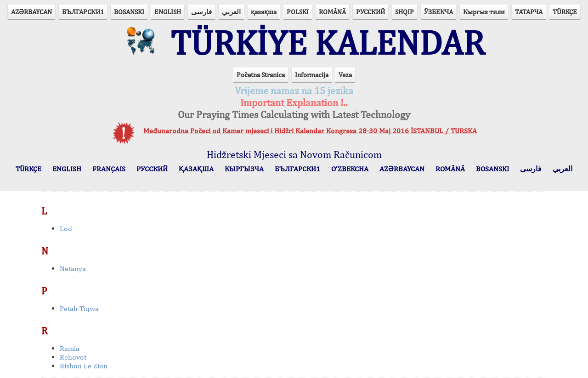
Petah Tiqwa (79, 308)
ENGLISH (168, 12)
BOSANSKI (129, 12)
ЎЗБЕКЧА (438, 12)
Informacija (312, 75)
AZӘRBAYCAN (31, 12)
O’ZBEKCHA (350, 169)
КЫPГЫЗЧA (244, 169)
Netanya (73, 268)
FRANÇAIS (109, 169)
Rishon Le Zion (84, 366)
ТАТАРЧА (529, 12)
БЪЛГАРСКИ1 (83, 12)
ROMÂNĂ (332, 12)
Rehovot (73, 357)
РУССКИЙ (370, 12)
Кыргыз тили (484, 12)
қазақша (264, 12)
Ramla (70, 348)
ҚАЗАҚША (196, 169)
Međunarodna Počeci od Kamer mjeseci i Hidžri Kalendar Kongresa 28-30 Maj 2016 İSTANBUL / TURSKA (310, 131)
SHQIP (404, 12)
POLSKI (298, 12)
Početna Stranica (261, 75)
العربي (231, 12)
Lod (66, 228)
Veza (345, 75)
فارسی (201, 12)
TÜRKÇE (565, 12)
